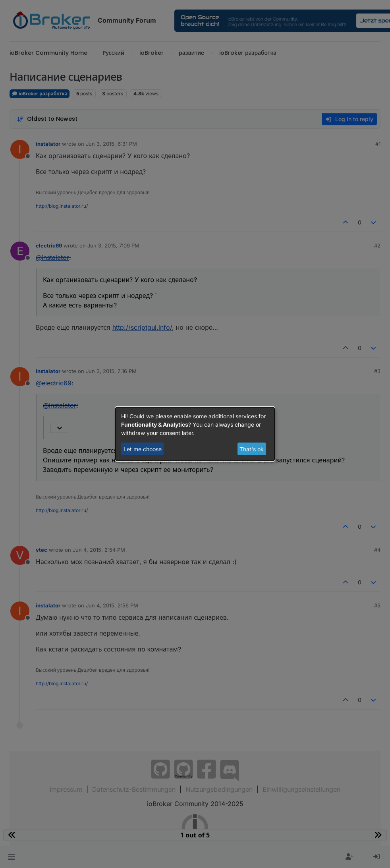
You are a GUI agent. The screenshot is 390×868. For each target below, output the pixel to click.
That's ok (252, 449)
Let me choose (143, 449)
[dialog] (195, 434)
